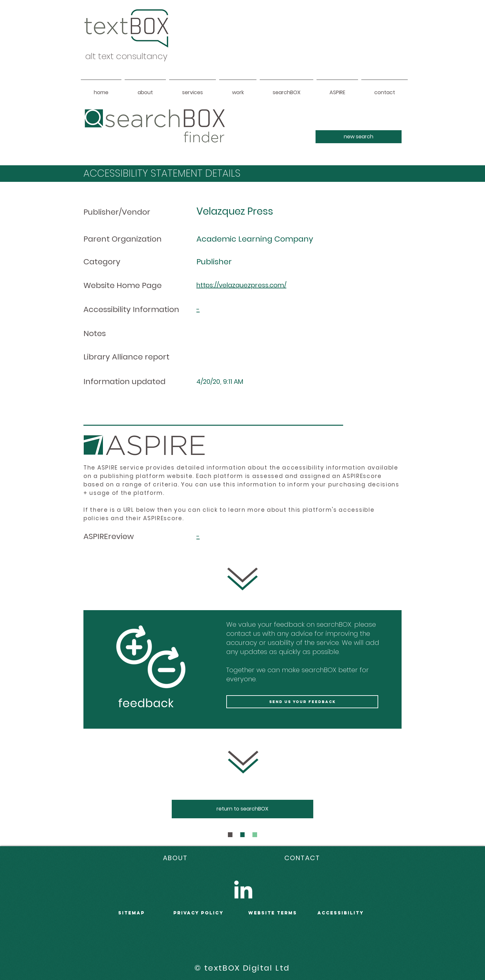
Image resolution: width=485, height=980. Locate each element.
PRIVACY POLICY (199, 913)
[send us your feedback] (302, 702)
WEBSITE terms (273, 913)
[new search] (359, 137)
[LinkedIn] (243, 889)
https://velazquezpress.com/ (241, 285)
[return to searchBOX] (242, 809)
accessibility (341, 913)
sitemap (131, 913)
